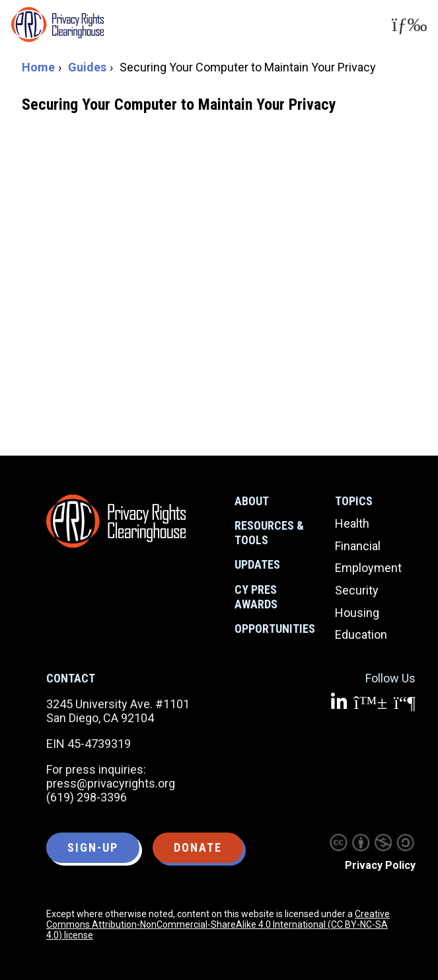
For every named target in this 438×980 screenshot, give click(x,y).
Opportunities (275, 629)
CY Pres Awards (256, 597)
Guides (87, 67)
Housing (357, 613)
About (252, 501)
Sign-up (93, 847)
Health (352, 523)
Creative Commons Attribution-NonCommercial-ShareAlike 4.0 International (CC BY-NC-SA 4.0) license (218, 924)
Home (38, 67)
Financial (358, 546)
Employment (368, 568)
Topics (354, 501)
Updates (257, 564)
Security (357, 590)
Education (361, 634)
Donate (198, 847)
